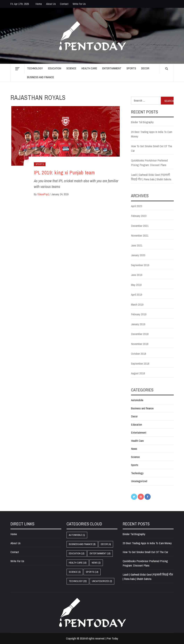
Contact (64, 4)
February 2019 (139, 314)
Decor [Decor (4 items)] (106, 544)
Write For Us (79, 4)
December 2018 (140, 334)
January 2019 (138, 324)
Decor (145, 68)
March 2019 (137, 304)
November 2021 (140, 235)
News (134, 449)
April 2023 (137, 206)
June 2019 (137, 275)
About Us (51, 4)
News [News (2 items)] (96, 563)
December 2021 (140, 226)
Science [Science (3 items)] (75, 572)
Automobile (137, 400)
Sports (131, 68)
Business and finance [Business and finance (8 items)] (82, 544)
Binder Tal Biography (142, 122)
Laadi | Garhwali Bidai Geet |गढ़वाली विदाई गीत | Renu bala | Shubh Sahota (151, 177)
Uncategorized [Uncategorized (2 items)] (102, 581)
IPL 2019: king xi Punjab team (64, 172)
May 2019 (136, 285)
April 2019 (137, 294)
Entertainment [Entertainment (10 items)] (100, 553)
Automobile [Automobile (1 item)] (77, 535)
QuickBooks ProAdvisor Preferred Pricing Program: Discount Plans (149, 163)
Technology (35, 68)
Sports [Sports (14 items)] (92, 572)
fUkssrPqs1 (44, 194)
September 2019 (140, 265)
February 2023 (139, 216)
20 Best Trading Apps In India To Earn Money (152, 134)
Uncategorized (139, 481)
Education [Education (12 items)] (77, 553)
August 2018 (138, 373)
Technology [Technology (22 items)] (78, 581)
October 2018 (139, 354)
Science (71, 68)
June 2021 (137, 245)
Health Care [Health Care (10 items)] (78, 563)
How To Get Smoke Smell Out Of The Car (152, 148)
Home (39, 4)
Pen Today (113, 638)
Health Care (89, 68)
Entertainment (112, 68)
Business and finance (41, 77)
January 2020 (138, 255)
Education (55, 68)
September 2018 (140, 363)
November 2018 (140, 344)
